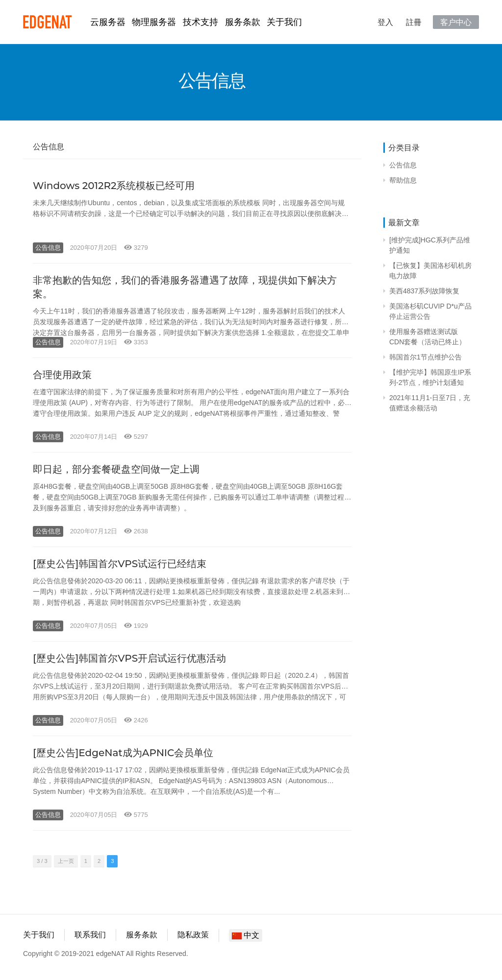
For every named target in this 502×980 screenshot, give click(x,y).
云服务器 (108, 22)
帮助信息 (403, 180)
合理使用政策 (62, 375)
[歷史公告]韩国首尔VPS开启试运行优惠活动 (129, 658)
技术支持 (201, 22)
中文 (246, 935)
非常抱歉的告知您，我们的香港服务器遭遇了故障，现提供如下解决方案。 (185, 287)
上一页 (66, 861)
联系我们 (90, 935)
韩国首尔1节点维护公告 (426, 357)
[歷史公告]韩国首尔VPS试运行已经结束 (120, 564)
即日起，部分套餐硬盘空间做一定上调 (116, 469)
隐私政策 (193, 935)
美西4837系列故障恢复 (424, 291)
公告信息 (48, 248)
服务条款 (243, 22)
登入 (385, 22)
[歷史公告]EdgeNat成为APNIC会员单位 (123, 753)
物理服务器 (154, 22)
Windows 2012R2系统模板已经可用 (114, 186)
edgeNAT (48, 22)
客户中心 (456, 22)
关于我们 (284, 22)
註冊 (414, 22)
